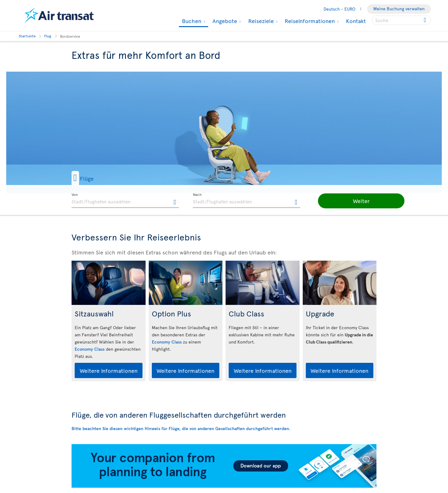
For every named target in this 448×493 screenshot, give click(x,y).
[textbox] (125, 201)
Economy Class (90, 349)
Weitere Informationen (109, 370)
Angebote (224, 21)
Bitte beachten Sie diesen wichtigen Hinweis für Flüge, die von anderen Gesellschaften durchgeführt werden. (181, 428)
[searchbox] (401, 20)
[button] (93, 178)
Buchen (191, 21)
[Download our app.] (224, 486)
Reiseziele (260, 21)
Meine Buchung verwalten (399, 9)
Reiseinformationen (309, 21)
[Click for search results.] (425, 20)
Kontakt (356, 21)
